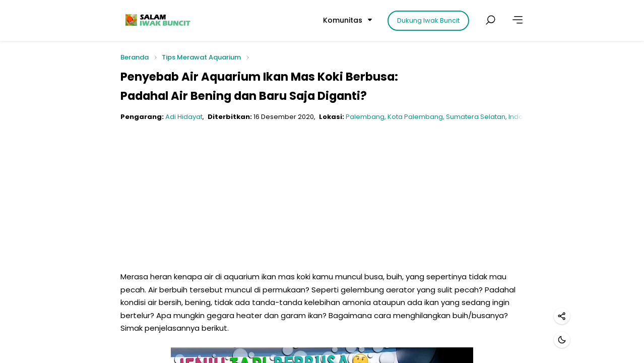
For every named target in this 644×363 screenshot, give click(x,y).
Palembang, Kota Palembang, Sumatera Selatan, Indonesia (443, 117)
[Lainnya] (518, 20)
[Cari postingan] (490, 20)
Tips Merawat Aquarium (201, 57)
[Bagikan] (562, 316)
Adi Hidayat (184, 117)
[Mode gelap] (562, 340)
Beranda (135, 58)
